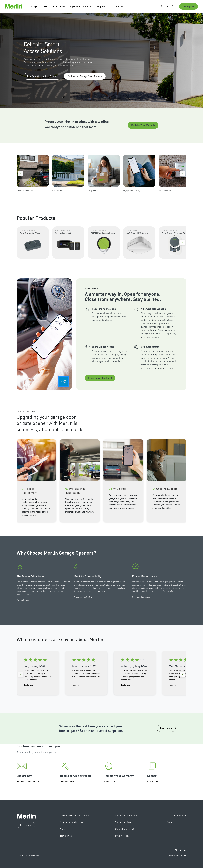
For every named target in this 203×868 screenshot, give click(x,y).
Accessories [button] (59, 6)
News (63, 829)
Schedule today (67, 781)
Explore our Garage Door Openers (85, 76)
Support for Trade (124, 822)
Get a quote (188, 6)
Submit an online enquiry (28, 781)
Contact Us (172, 822)
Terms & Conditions (177, 815)
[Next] (182, 173)
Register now (110, 781)
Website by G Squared (177, 855)
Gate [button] (45, 6)
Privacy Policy (122, 836)
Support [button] (119, 6)
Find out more (23, 600)
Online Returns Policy (126, 829)
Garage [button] (33, 6)
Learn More (166, 728)
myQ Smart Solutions (81, 6)
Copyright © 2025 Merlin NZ (29, 855)
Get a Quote (26, 825)
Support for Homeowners (128, 815)
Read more (28, 685)
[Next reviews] (182, 675)
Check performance (141, 597)
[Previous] (21, 173)
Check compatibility (83, 597)
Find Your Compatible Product (42, 76)
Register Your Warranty (143, 125)
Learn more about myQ (100, 378)
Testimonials (66, 836)
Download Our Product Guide (74, 815)
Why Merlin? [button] (103, 6)
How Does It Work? (27, 411)
